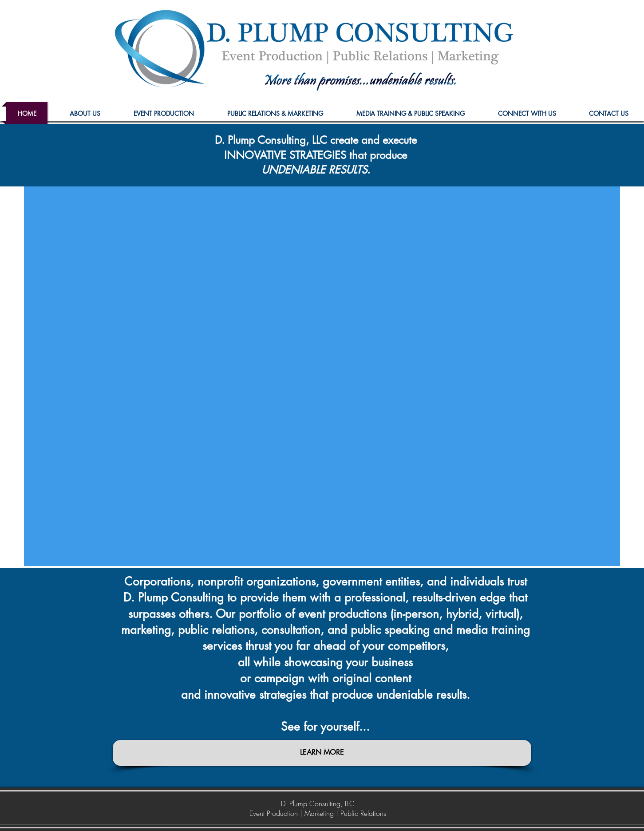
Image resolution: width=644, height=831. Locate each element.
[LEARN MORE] (322, 753)
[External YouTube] (322, 376)
